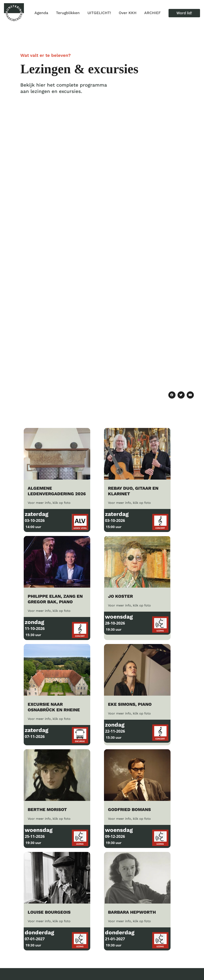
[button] (184, 13)
